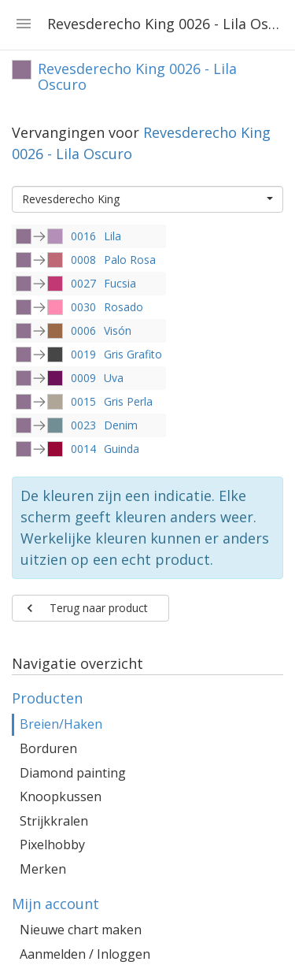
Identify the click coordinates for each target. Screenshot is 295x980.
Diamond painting (73, 773)
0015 (83, 401)
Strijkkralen (54, 821)
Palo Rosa (130, 260)
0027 (83, 283)
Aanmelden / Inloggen (85, 954)
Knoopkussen (61, 796)
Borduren (48, 748)
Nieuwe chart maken (81, 930)
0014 (83, 449)
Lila (112, 236)
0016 (83, 236)
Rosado (124, 307)
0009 (83, 378)
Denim (121, 425)
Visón (118, 330)
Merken (43, 869)
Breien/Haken (61, 724)
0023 (83, 425)
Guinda (122, 449)
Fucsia (120, 283)
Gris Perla (128, 401)
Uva (114, 378)
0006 (83, 330)
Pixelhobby (52, 845)
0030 (83, 307)
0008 (83, 260)
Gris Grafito (133, 354)
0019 (83, 354)
